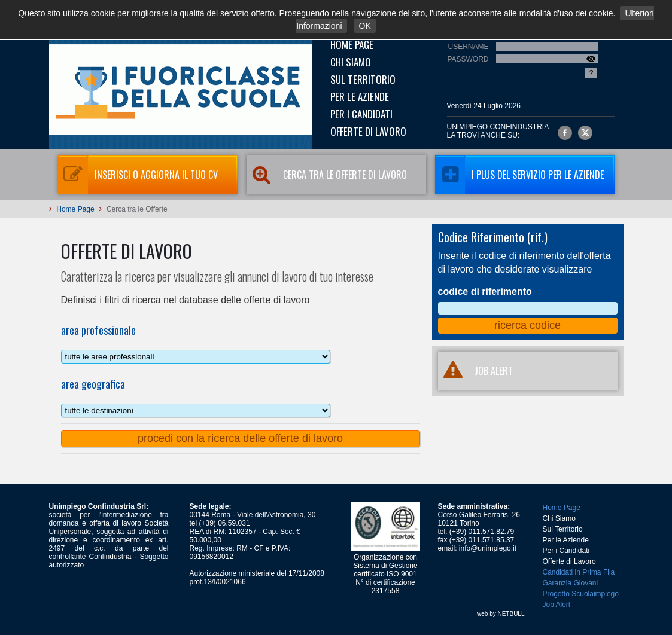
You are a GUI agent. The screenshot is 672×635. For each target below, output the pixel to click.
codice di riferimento (485, 291)
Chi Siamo (351, 62)
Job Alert (557, 605)
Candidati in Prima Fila (579, 572)
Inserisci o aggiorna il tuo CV (138, 175)
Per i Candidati (361, 114)
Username (468, 47)
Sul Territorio (363, 79)
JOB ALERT (475, 371)
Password (468, 59)
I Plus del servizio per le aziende (519, 175)
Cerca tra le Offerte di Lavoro (327, 175)
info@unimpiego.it (488, 548)
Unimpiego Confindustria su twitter (585, 133)
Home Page (352, 45)
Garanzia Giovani (571, 583)
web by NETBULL (501, 614)
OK (365, 26)
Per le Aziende (360, 97)
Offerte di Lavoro (368, 131)
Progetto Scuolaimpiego (581, 594)
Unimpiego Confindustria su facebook (565, 133)
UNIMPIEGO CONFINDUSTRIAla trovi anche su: (498, 131)
